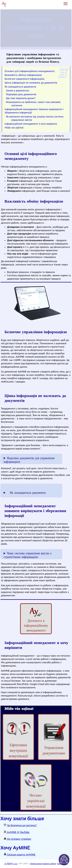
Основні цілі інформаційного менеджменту (30, 71)
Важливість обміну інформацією (23, 75)
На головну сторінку (17, 839)
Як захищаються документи (20, 87)
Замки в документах (18, 91)
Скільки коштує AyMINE (19, 855)
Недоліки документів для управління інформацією (29, 460)
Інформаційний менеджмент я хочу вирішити (31, 124)
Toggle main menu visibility (66, 2)
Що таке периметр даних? (21, 98)
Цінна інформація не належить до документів (31, 83)
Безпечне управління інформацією (25, 79)
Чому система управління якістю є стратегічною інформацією (28, 555)
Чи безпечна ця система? (20, 825)
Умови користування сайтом (43, 864)
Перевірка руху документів (21, 95)
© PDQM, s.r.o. (11, 864)
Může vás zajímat (14, 128)
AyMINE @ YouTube (17, 832)
